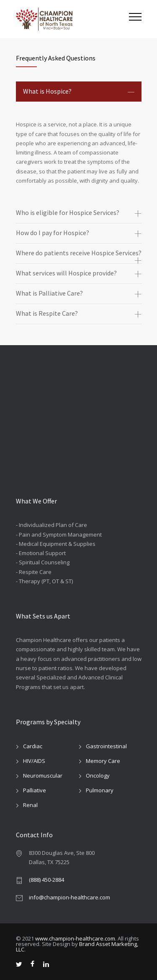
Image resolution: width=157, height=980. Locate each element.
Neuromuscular (43, 776)
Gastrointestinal (106, 746)
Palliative (35, 790)
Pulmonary (100, 790)
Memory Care (103, 761)
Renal (30, 805)
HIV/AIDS (34, 761)
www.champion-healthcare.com (75, 938)
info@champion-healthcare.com (69, 897)
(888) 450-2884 (46, 880)
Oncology (98, 776)
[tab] (79, 92)
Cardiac (33, 746)
